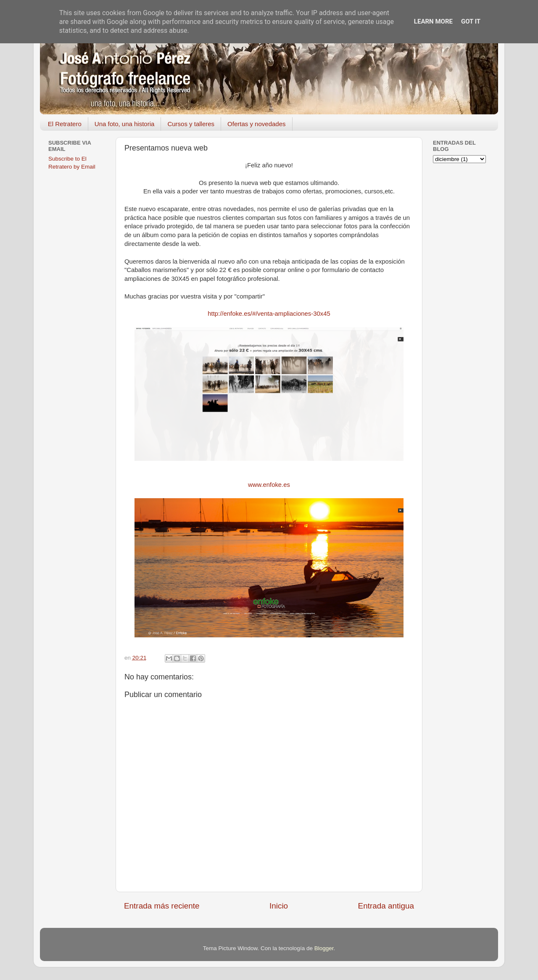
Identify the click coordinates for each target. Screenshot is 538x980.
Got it (471, 21)
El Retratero (65, 124)
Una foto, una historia (125, 124)
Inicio (279, 906)
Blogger (324, 948)
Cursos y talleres (191, 124)
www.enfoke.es (269, 485)
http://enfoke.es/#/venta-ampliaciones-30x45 (269, 314)
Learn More (433, 21)
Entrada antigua (386, 906)
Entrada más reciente (162, 906)
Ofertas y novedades (256, 124)
